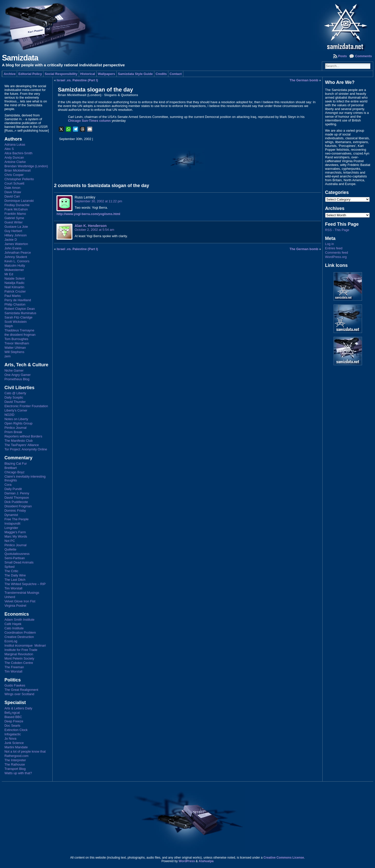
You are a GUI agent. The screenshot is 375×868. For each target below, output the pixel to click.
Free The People (16, 519)
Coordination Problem (20, 633)
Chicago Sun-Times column (89, 121)
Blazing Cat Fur (16, 463)
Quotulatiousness (17, 554)
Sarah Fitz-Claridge (18, 317)
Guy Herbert (13, 231)
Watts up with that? (18, 773)
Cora (8, 485)
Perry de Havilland (18, 300)
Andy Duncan (14, 157)
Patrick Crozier (15, 291)
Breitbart (10, 468)
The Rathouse (14, 764)
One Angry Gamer (17, 375)
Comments (363, 56)
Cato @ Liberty (15, 393)
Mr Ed (9, 274)
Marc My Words (16, 536)
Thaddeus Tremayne (19, 330)
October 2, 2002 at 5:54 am (94, 230)
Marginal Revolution (19, 654)
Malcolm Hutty (15, 265)
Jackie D (11, 240)
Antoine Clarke (15, 162)
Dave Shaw (13, 192)
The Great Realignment (21, 690)
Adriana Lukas (15, 144)
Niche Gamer (14, 370)
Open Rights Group (18, 423)
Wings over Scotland (19, 694)
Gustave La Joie (16, 227)
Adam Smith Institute (19, 620)
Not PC (10, 541)
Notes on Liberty (16, 419)
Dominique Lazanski (19, 201)
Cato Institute (14, 628)
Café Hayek (13, 624)
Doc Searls (12, 726)
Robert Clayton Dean (20, 309)
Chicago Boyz (14, 472)
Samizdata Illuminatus (20, 313)
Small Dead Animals (19, 562)
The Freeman (14, 667)
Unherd (10, 597)
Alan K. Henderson (91, 226)
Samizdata (20, 58)
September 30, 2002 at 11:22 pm (98, 201)
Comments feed (337, 253)
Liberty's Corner (16, 410)
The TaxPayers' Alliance (21, 445)
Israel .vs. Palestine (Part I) (77, 80)
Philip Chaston (15, 304)
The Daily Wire (15, 575)
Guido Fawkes (15, 685)
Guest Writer (13, 222)
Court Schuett (14, 183)
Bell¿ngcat (12, 713)
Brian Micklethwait (17, 170)
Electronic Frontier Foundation (26, 406)
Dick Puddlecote (16, 502)
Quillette (10, 549)
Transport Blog (15, 769)
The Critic (11, 571)
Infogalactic (13, 734)
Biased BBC (13, 717)
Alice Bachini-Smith (18, 153)
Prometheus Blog (17, 379)
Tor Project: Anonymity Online (26, 449)
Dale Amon (12, 188)
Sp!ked (9, 567)
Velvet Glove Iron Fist (20, 601)
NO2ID (9, 415)
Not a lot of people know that (25, 751)
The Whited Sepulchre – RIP (25, 584)
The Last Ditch (15, 580)
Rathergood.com (16, 756)
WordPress (187, 861)
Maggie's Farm (15, 532)
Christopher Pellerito (19, 179)
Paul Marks (12, 296)
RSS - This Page (337, 230)
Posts (343, 56)
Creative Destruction (19, 637)
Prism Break (13, 432)
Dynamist (11, 515)
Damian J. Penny (17, 493)
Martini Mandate (16, 747)
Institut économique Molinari (25, 645)
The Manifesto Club (18, 441)
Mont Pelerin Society (19, 658)
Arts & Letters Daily (18, 708)
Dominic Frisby (15, 511)
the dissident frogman (20, 335)
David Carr (12, 196)
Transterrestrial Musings (22, 593)
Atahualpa (206, 861)
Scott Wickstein (15, 322)
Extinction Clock (16, 730)
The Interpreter (15, 760)
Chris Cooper (14, 175)
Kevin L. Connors (17, 261)
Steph (9, 326)
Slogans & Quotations (121, 95)
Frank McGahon (16, 209)
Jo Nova (10, 738)
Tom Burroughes (16, 339)
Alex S (9, 149)
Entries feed (334, 248)
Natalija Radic (14, 283)
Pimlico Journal (15, 428)
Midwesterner (14, 270)
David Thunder (15, 402)
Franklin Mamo (15, 214)
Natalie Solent (14, 278)
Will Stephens (14, 352)
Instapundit (12, 523)
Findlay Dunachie (17, 205)
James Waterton (16, 244)
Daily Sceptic (14, 397)
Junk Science (14, 743)
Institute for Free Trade (21, 650)
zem (7, 356)
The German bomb (304, 80)
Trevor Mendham (17, 343)
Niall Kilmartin (14, 287)
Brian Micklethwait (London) (79, 95)
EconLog (11, 641)
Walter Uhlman (15, 348)
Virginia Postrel (15, 606)
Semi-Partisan (14, 558)
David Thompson (17, 498)
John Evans (13, 248)
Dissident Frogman (18, 506)
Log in (330, 244)
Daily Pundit (13, 489)
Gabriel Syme (14, 218)
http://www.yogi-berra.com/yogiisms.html (88, 214)
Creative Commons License (284, 858)
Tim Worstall (13, 588)
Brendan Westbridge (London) (26, 166)
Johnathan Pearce (18, 253)
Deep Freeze (14, 721)
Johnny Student (16, 257)
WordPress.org (336, 257)
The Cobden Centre (19, 663)
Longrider (11, 528)
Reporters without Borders (23, 436)
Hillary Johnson (16, 235)
